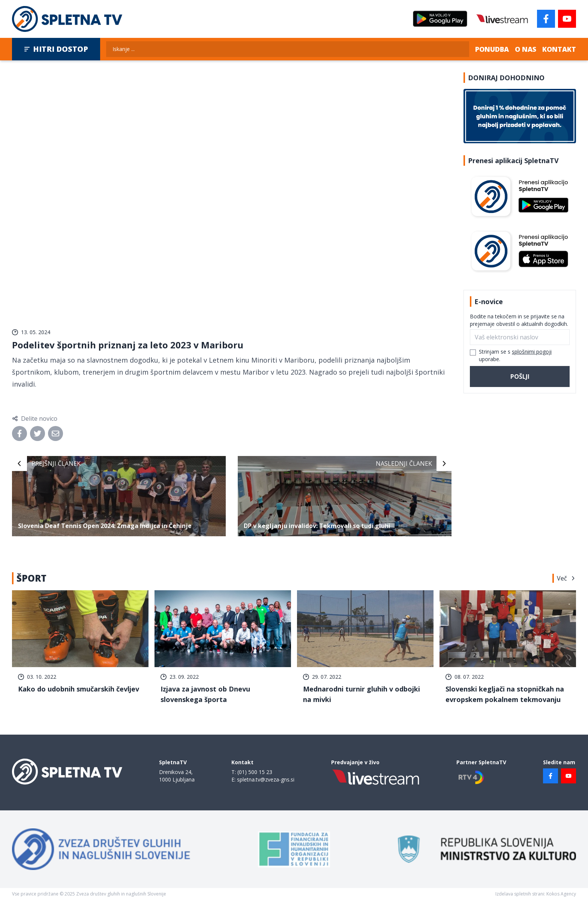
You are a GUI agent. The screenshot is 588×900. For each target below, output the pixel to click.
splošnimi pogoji (532, 352)
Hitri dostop (56, 49)
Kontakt (559, 49)
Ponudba (492, 49)
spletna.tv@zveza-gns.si (266, 779)
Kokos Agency (561, 894)
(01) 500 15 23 (255, 772)
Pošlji (520, 376)
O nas (526, 49)
